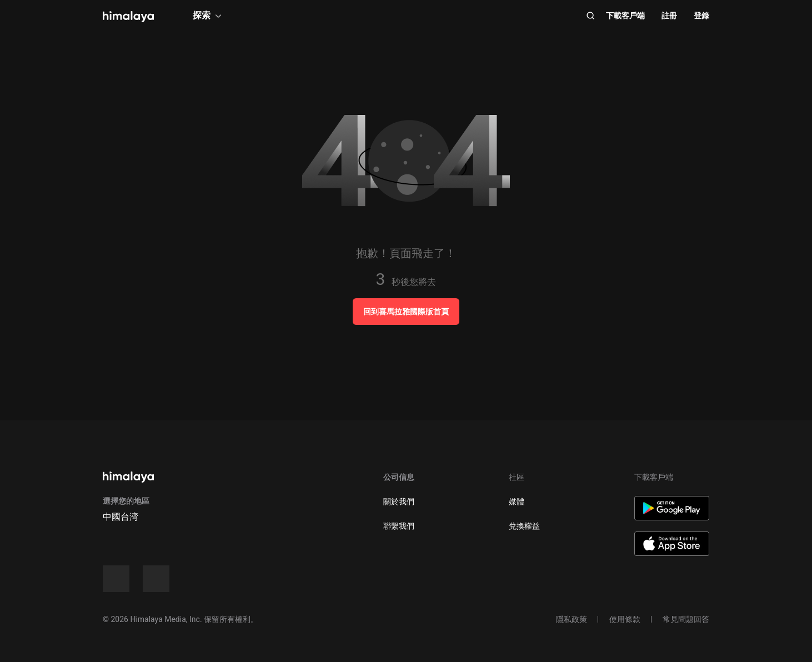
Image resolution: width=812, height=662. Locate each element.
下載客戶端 (625, 16)
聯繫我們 (399, 526)
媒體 (517, 501)
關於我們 (399, 501)
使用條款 (625, 619)
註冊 (669, 16)
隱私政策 (572, 619)
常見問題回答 (686, 619)
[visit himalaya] (128, 17)
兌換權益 (524, 526)
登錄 (701, 16)
